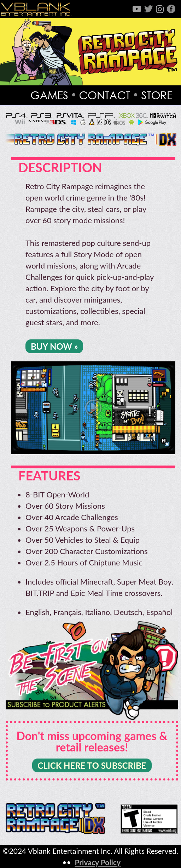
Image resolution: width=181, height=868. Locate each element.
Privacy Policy (98, 862)
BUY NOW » (54, 346)
